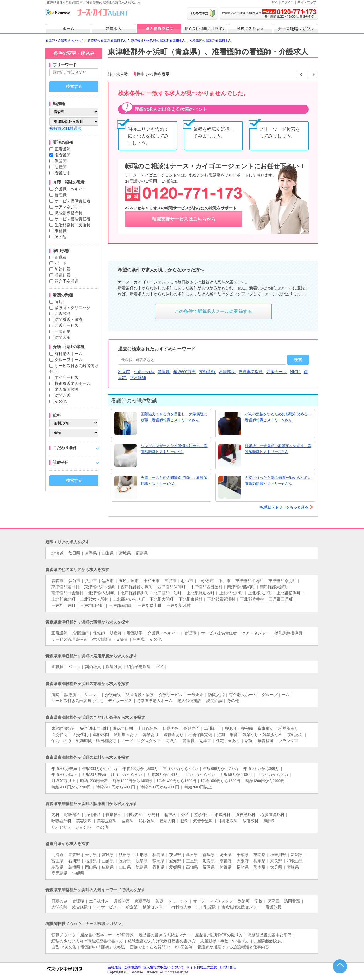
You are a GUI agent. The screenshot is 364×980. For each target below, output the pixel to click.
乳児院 (210, 907)
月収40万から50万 (199, 775)
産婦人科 (167, 821)
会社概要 (115, 967)
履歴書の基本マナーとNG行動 (107, 935)
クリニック (178, 901)
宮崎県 (293, 867)
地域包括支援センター (241, 907)
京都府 (226, 861)
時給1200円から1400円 (132, 781)
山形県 (108, 553)
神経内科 (135, 815)
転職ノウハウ (63, 935)
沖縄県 (78, 873)
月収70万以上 (63, 781)
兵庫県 (259, 861)
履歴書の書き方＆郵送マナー (164, 935)
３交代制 (80, 735)
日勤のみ (171, 729)
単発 (234, 735)
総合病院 (80, 907)
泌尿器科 (147, 821)
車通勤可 (212, 729)
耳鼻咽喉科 (228, 821)
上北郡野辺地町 (200, 593)
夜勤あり (295, 735)
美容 (159, 901)
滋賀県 (209, 861)
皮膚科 (128, 821)
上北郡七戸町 (231, 593)
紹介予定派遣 (67, 281)
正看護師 (63, 149)
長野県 (125, 861)
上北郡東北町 (63, 599)
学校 (258, 901)
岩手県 (91, 553)
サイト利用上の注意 (202, 967)
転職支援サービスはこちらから (184, 219)
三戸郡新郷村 (179, 606)
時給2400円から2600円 (160, 787)
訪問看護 (292, 901)
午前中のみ (61, 741)
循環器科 (114, 815)
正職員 (61, 257)
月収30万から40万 (163, 775)
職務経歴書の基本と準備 (270, 935)
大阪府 (243, 861)
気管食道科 (203, 821)
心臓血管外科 (272, 815)
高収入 (171, 741)
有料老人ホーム (69, 354)
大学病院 (59, 907)
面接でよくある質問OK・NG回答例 (161, 947)
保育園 (273, 901)
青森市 (57, 581)
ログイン (288, 2)
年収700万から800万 (261, 769)
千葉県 (243, 855)
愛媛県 (175, 867)
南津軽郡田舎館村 (67, 593)
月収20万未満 (94, 775)
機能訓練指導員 (69, 213)
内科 (55, 815)
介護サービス (67, 326)
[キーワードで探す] (74, 72)
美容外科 (84, 821)
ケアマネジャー (69, 207)
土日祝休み (148, 729)
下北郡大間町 (162, 599)
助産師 (61, 167)
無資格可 (266, 741)
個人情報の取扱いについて (164, 967)
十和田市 (152, 581)
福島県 (142, 553)
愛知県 (175, 861)
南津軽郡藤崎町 (241, 587)
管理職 (61, 195)
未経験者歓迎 (63, 729)
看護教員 (274, 907)
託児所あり (288, 729)
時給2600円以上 (198, 787)
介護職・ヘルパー (71, 189)
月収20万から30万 (126, 775)
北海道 (57, 553)
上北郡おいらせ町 (129, 599)
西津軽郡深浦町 (171, 587)
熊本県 (259, 867)
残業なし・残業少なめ (262, 735)
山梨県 (108, 861)
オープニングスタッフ (141, 741)
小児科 (154, 815)
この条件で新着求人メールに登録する (213, 311)
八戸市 (91, 581)
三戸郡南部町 (121, 606)
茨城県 (175, 855)
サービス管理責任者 (73, 219)
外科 (185, 815)
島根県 (74, 867)
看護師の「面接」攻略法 (103, 947)
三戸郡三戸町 (281, 599)
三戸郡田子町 (92, 606)
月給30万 (122, 901)
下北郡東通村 (191, 599)
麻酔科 (269, 821)
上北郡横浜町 (289, 593)
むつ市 (187, 581)
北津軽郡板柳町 (102, 593)
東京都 (259, 855)
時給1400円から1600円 (177, 781)
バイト (162, 667)
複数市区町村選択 (65, 129)
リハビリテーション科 (71, 827)
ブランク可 (288, 741)
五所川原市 (129, 581)
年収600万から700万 (221, 769)
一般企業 (63, 332)
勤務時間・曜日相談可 (96, 741)
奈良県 (276, 861)
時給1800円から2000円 (265, 781)
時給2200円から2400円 (115, 787)
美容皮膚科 (107, 821)
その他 (61, 237)
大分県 (276, 867)
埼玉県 (226, 855)
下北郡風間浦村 (221, 599)
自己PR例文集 (64, 947)
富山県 (57, 861)
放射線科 (251, 821)
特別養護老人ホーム (73, 384)
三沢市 (170, 581)
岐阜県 (142, 861)
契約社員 (63, 269)
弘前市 (74, 581)
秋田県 (74, 553)
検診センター (155, 907)
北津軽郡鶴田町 (135, 593)
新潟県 (297, 855)
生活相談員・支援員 (73, 225)
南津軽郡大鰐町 (274, 587)
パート (61, 263)
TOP (275, 2)
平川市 (225, 581)
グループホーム (69, 360)
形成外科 (223, 815)
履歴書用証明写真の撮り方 (219, 935)
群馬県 (209, 855)
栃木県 (192, 855)
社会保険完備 (200, 735)
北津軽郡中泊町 (167, 593)
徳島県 (142, 867)
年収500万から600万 (180, 769)
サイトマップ (307, 2)
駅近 (249, 741)
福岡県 (209, 867)
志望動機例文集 (268, 941)
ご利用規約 (132, 967)
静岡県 (158, 861)
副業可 (205, 741)
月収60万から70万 (273, 775)
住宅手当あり (228, 741)
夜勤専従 (191, 729)
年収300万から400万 (100, 769)
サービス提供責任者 (73, 201)
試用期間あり (126, 735)
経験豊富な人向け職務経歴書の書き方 (162, 941)
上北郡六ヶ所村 (94, 599)
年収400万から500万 (140, 769)
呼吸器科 (72, 815)
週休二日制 (123, 729)
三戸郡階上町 (150, 606)
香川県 (158, 867)
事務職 (61, 231)
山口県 (125, 867)
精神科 (170, 815)
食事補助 (266, 729)
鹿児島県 (59, 873)
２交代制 (59, 735)
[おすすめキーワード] (202, 360)
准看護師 (63, 155)
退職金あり (173, 735)
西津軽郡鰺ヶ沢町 (137, 587)
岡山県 (91, 867)
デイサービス (67, 378)
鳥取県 (57, 867)
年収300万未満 (64, 769)
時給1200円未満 (94, 781)
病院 (59, 302)
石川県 (74, 861)
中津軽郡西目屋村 (206, 587)
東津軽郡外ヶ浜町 (100, 587)
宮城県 (125, 553)
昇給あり (151, 735)
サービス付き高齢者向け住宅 (77, 701)
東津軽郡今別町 (282, 581)
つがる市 (206, 581)
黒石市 (108, 581)
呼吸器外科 (61, 821)
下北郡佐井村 (252, 599)
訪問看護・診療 (69, 320)
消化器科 (93, 815)
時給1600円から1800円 (221, 781)
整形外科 (202, 815)
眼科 (184, 821)
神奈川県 (278, 855)
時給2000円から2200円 (71, 787)
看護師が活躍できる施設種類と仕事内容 (233, 947)
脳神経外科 (245, 815)
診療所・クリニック (73, 308)
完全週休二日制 (94, 729)
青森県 (74, 855)
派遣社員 (63, 275)
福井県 (91, 861)
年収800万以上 (64, 775)
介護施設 (63, 314)
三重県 (192, 861)
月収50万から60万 (236, 775)
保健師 (61, 161)
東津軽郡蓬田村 (65, 587)
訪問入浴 (63, 338)
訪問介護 (63, 395)
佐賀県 (226, 867)
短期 (221, 735)
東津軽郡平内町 (249, 581)
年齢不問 (101, 735)
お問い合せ (228, 967)
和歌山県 (295, 861)
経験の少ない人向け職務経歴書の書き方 (87, 941)
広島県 (108, 867)
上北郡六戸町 (260, 593)
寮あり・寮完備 (239, 729)
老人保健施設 (67, 390)
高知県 (192, 867)
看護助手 (63, 173)
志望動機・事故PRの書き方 (225, 941)
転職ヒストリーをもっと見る (284, 507)
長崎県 (243, 867)
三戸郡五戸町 (63, 606)
